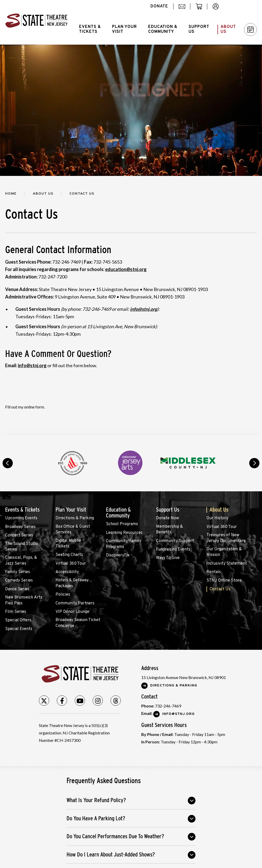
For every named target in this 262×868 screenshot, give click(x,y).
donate (159, 6)
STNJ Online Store (224, 581)
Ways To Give (168, 558)
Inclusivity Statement (227, 564)
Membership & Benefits (170, 530)
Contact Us (220, 589)
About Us (43, 194)
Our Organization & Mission (224, 552)
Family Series (18, 572)
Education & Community (118, 513)
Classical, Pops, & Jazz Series (21, 561)
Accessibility (67, 572)
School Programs (122, 524)
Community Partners (75, 603)
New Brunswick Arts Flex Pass (24, 600)
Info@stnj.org (178, 714)
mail (184, 9)
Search (243, 6)
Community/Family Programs (124, 544)
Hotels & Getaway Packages (72, 583)
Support (199, 29)
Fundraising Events (173, 550)
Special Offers (18, 620)
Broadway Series (20, 527)
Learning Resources (124, 533)
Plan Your (124, 29)
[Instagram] (98, 701)
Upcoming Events (21, 518)
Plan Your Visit (71, 510)
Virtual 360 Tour (71, 564)
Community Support (175, 541)
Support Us (168, 510)
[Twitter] (44, 701)
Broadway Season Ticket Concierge (78, 623)
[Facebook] (62, 701)
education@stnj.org (126, 269)
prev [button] (8, 463)
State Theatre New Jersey (36, 22)
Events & (90, 29)
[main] (131, 240)
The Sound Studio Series (21, 547)
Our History (217, 518)
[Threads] (116, 701)
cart (201, 9)
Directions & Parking (75, 518)
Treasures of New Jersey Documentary (226, 538)
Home (11, 194)
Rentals (214, 572)
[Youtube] (80, 701)
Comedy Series (19, 581)
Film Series (16, 612)
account (218, 9)
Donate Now (167, 518)
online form (34, 407)
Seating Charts (69, 555)
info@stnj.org (32, 365)
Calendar (251, 30)
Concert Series (19, 535)
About (228, 29)
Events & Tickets (22, 510)
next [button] (254, 463)
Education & (163, 29)
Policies (63, 595)
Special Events (19, 629)
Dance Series (17, 589)
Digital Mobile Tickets (68, 544)
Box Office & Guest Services (73, 530)
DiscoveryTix (118, 555)
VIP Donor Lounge (72, 612)
